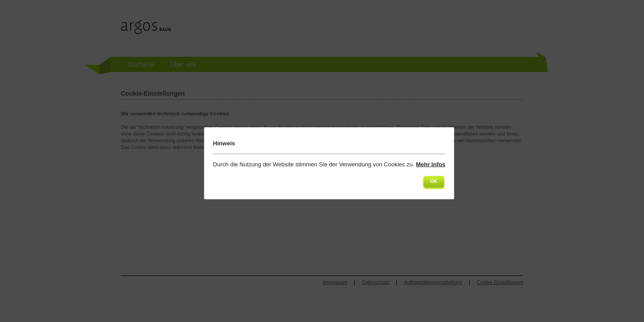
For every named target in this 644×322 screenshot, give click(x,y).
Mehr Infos (431, 164)
